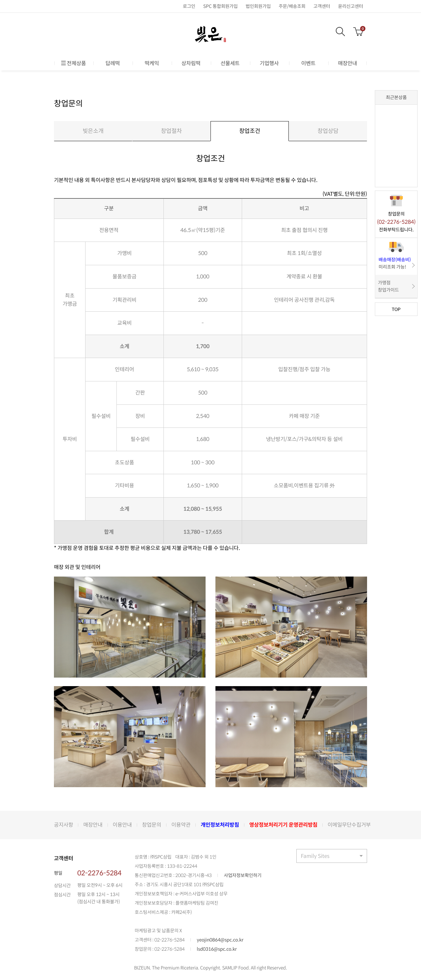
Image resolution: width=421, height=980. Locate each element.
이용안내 (122, 825)
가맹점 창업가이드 (388, 286)
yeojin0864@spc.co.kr (220, 941)
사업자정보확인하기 (242, 876)
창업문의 (152, 825)
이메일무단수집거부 (349, 825)
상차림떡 (191, 63)
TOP (396, 309)
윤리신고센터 (351, 6)
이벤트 (309, 63)
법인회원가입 (258, 6)
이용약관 (181, 825)
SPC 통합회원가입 (221, 6)
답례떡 (113, 63)
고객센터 (322, 6)
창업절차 (171, 131)
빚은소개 (93, 131)
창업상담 (328, 131)
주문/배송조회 (292, 6)
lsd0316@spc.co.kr (217, 950)
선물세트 (230, 63)
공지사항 (63, 825)
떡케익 (152, 63)
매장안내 (347, 63)
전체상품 (74, 63)
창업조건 (250, 131)
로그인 (189, 6)
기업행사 (269, 63)
